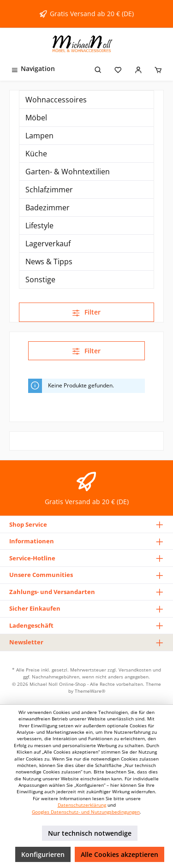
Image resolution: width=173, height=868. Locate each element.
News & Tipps (49, 262)
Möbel (36, 118)
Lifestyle (39, 226)
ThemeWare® (90, 691)
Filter (86, 312)
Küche (36, 154)
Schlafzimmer (49, 190)
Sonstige (40, 279)
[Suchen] (98, 68)
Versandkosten (135, 670)
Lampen (39, 136)
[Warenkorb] (158, 68)
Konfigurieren (43, 854)
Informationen (32, 541)
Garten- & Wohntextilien (68, 172)
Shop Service (28, 524)
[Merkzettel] (118, 68)
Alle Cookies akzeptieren (119, 854)
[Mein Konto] (138, 68)
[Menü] (33, 68)
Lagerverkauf (48, 244)
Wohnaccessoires (56, 100)
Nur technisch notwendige (90, 833)
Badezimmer (48, 208)
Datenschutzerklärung (82, 805)
